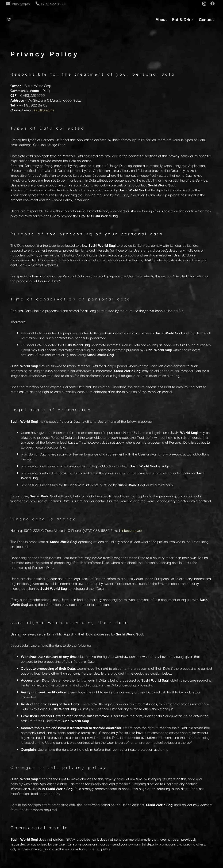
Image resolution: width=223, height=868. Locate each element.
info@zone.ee (132, 530)
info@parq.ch (44, 110)
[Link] (9, 19)
